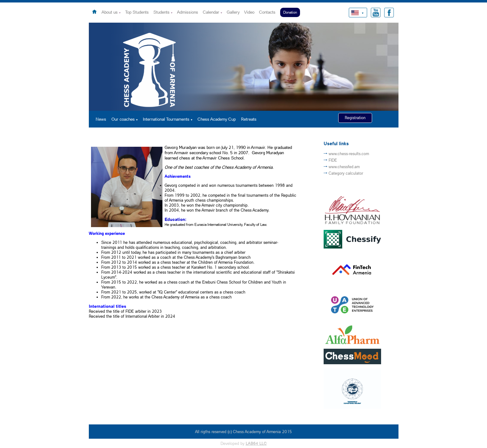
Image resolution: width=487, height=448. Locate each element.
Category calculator (346, 173)
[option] (244, 67)
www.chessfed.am (344, 167)
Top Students (137, 12)
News (101, 119)
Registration (355, 118)
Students (162, 12)
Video (249, 12)
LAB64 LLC (256, 443)
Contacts (267, 12)
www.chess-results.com (349, 154)
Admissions (188, 12)
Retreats (249, 119)
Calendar (211, 12)
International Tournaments (166, 119)
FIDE (333, 160)
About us (110, 12)
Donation (290, 12)
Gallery (233, 12)
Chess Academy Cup (217, 119)
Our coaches (123, 119)
